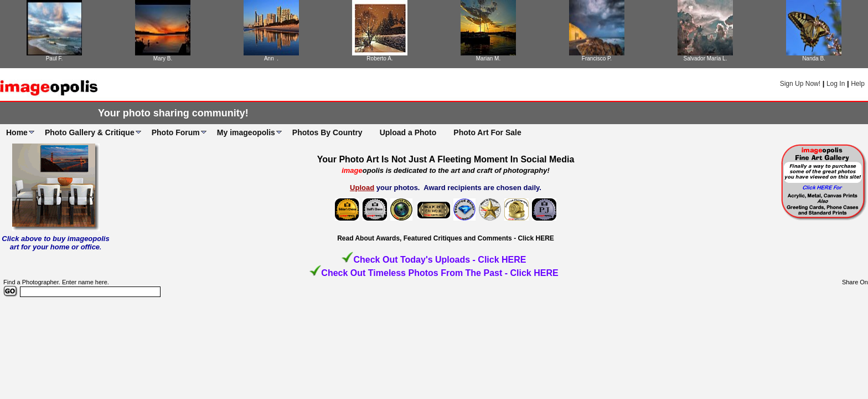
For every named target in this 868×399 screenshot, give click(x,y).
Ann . (271, 58)
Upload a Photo (408, 132)
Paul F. (55, 58)
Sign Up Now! (800, 84)
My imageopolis (246, 132)
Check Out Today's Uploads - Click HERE (440, 260)
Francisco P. (597, 58)
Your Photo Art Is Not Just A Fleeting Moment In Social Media (446, 159)
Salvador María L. (706, 58)
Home (17, 132)
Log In (836, 84)
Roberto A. (379, 58)
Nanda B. (814, 58)
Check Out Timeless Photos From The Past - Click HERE (440, 273)
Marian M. (488, 58)
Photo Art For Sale (487, 132)
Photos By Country (327, 132)
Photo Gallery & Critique (90, 132)
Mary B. (163, 58)
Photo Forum (176, 132)
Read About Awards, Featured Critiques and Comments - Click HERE (446, 238)
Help (858, 84)
